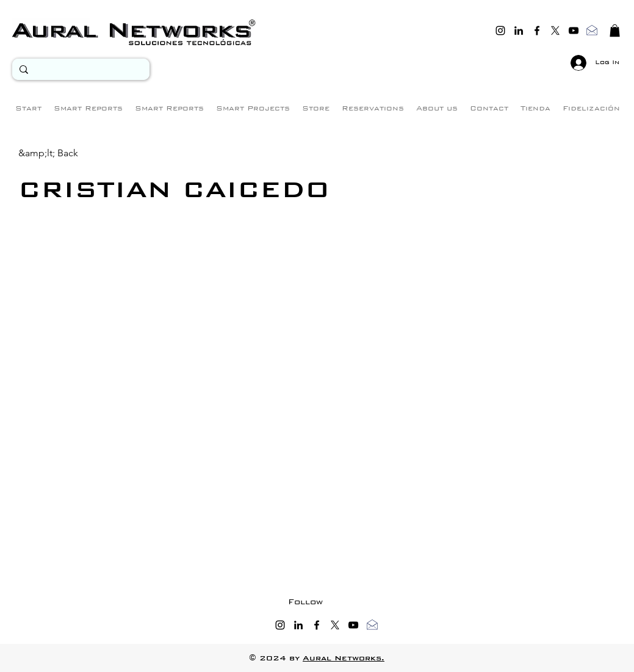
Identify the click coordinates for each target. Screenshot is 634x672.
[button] (615, 31)
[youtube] (574, 31)
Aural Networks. (344, 658)
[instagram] (500, 31)
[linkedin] (519, 31)
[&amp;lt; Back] (48, 153)
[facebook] (537, 31)
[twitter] (555, 31)
